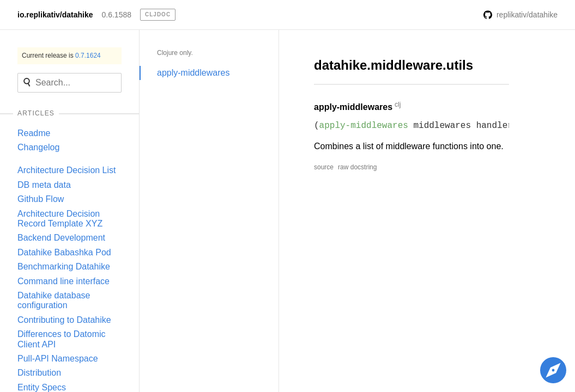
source (324, 167)
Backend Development (61, 238)
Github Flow (41, 199)
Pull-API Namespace (58, 359)
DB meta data (44, 185)
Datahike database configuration (54, 300)
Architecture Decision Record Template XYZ (60, 219)
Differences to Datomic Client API (62, 339)
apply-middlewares (193, 73)
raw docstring (357, 167)
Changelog (38, 147)
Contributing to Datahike (64, 320)
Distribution (39, 373)
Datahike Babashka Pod (64, 252)
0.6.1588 (117, 15)
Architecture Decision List (67, 170)
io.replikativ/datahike (55, 15)
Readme (34, 133)
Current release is (61, 56)
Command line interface (63, 281)
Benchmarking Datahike (64, 267)
